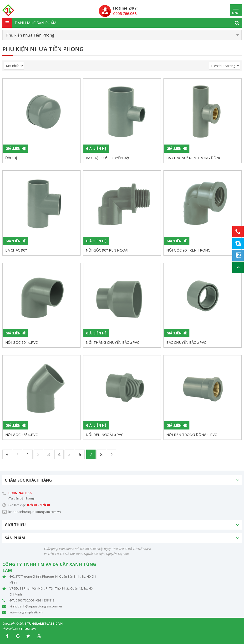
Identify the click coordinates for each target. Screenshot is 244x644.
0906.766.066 (20, 493)
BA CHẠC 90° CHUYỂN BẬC (108, 158)
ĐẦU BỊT (12, 158)
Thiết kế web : (11, 629)
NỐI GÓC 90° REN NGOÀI (107, 250)
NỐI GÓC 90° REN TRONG (188, 250)
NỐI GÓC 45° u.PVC (21, 435)
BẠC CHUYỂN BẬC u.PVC (186, 342)
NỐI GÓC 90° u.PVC (21, 342)
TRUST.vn (28, 629)
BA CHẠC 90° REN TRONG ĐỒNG (194, 158)
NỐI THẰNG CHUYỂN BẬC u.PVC (112, 342)
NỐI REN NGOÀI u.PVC (104, 435)
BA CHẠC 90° (16, 250)
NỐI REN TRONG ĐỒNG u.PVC (192, 435)
